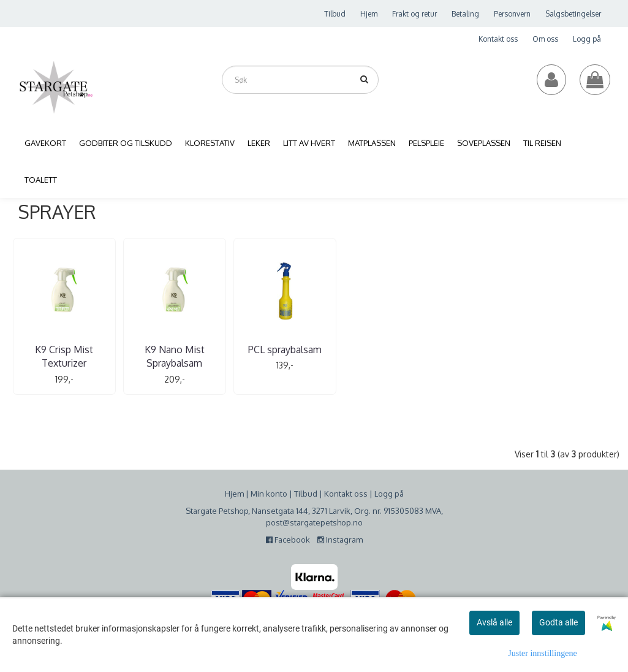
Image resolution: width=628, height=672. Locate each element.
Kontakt (338, 493)
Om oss (545, 39)
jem (237, 493)
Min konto (269, 493)
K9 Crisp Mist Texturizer (60, 356)
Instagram (340, 540)
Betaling (465, 14)
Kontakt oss (498, 39)
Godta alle (558, 622)
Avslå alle (494, 622)
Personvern (512, 14)
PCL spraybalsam (263, 349)
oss (360, 493)
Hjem (369, 14)
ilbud (308, 493)
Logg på (587, 39)
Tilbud (335, 14)
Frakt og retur (414, 14)
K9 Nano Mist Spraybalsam (162, 356)
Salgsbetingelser (573, 14)
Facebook (291, 540)
